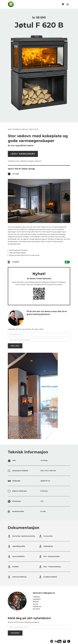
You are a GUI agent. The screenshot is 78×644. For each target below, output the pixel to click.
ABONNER (15, 633)
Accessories (48, 536)
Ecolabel (15, 567)
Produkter (16, 129)
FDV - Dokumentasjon (52, 556)
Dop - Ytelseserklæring (52, 567)
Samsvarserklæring (19, 577)
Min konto (36, 609)
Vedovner (25, 129)
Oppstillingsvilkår (19, 546)
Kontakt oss (37, 606)
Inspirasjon (37, 599)
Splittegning (48, 546)
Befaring (36, 601)
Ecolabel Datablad (50, 577)
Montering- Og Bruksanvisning (24, 536)
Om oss (35, 604)
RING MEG (15, 346)
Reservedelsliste (18, 556)
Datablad (16, 262)
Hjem (10, 129)
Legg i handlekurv (23, 154)
